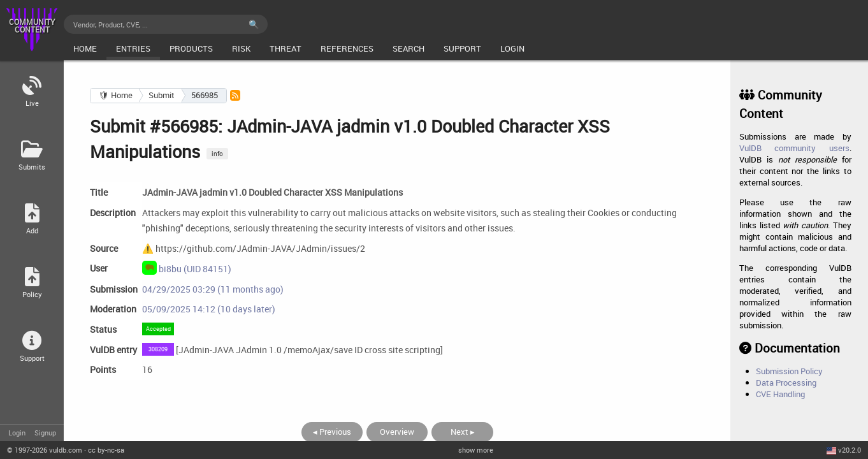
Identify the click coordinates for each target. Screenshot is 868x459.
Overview (397, 432)
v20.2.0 (850, 450)
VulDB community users (794, 148)
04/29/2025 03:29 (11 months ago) (213, 289)
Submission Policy (789, 371)
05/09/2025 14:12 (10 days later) (209, 309)
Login (17, 433)
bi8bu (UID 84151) (187, 268)
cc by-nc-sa (106, 450)
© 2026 (45, 450)
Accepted (158, 329)
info (217, 154)
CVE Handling (780, 394)
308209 (158, 349)
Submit (162, 95)
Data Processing (786, 382)
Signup (45, 433)
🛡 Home (116, 95)
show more (476, 450)
